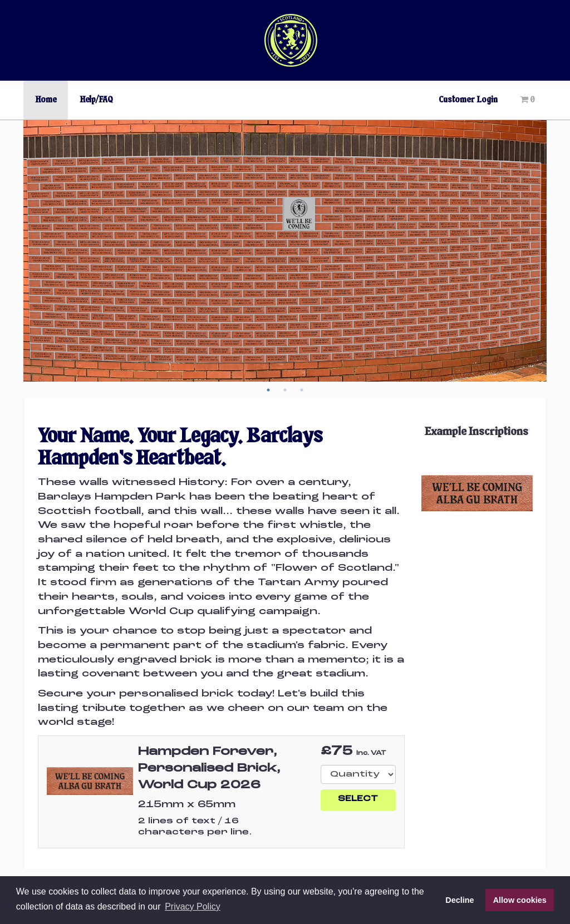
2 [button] (285, 390)
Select (358, 799)
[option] (285, 251)
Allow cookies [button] (520, 900)
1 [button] (268, 390)
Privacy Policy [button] (193, 906)
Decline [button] (460, 900)
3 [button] (302, 390)
